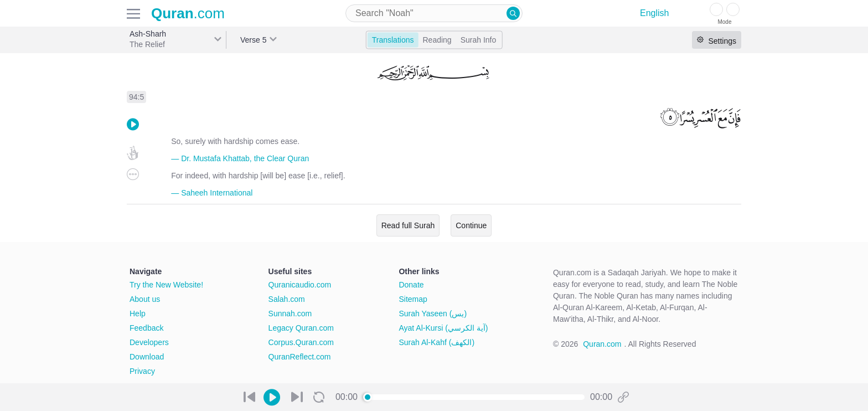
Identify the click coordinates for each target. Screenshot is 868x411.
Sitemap (413, 299)
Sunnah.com (290, 314)
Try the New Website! (166, 285)
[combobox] (434, 13)
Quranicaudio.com (300, 285)
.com (188, 13)
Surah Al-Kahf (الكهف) (436, 342)
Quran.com (602, 344)
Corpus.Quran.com (301, 342)
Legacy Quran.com (301, 328)
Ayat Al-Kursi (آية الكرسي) (443, 328)
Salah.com (287, 299)
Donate (411, 285)
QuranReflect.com (300, 357)
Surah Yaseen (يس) (433, 314)
